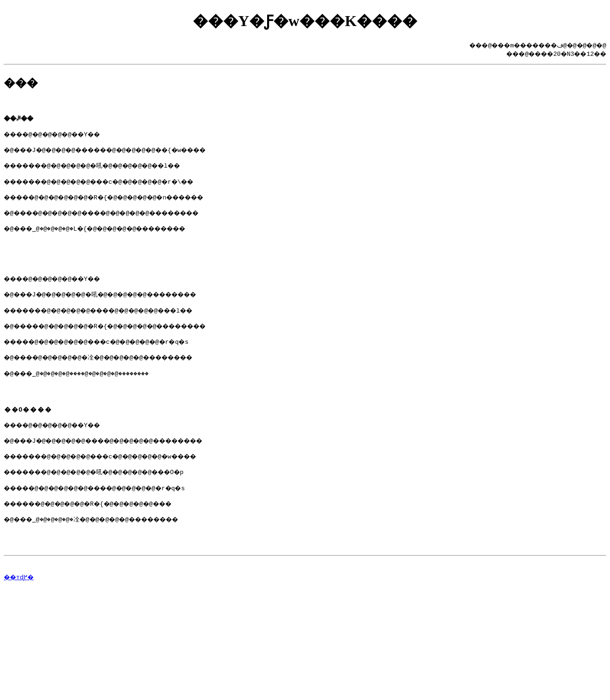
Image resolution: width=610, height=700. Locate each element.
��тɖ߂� (20, 624)
